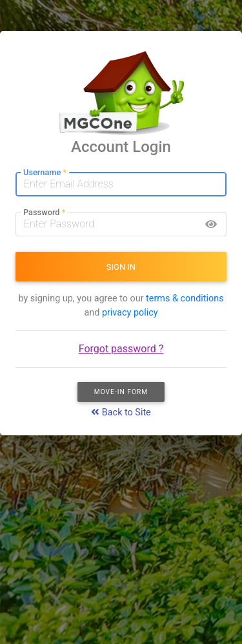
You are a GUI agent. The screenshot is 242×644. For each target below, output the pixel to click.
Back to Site (121, 412)
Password (44, 213)
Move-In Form (121, 392)
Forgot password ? (121, 349)
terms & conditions (185, 298)
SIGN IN (121, 267)
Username (45, 173)
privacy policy (130, 313)
